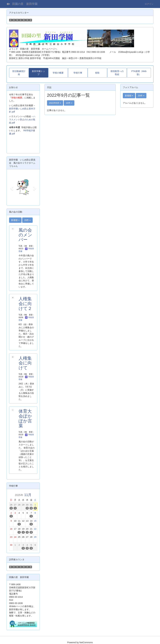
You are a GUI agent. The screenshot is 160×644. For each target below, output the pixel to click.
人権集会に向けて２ (25, 304)
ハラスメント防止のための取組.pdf (22, 120)
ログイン (149, 4)
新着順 (15, 220)
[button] (11, 187)
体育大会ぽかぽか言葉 (25, 418)
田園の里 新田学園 (25, 4)
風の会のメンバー (25, 235)
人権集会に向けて (25, 363)
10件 (69, 103)
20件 (27, 220)
